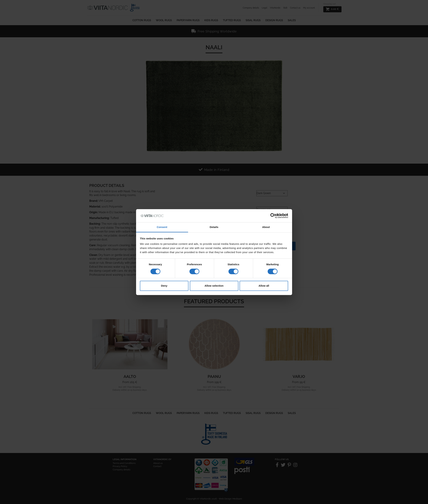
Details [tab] (214, 227)
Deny (164, 286)
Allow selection (214, 286)
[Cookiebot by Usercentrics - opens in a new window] (273, 216)
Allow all (264, 286)
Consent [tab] (162, 227)
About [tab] (266, 227)
